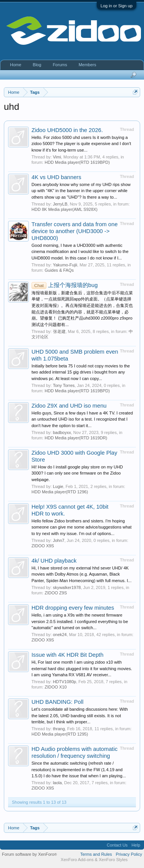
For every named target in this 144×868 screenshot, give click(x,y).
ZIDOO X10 (55, 687)
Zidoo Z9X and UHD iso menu (69, 406)
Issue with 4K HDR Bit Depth (67, 655)
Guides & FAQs (59, 270)
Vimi (57, 157)
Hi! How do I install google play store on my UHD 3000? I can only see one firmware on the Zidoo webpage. (77, 473)
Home (16, 65)
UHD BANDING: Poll (57, 702)
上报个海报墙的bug (65, 285)
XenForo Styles (113, 860)
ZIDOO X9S (43, 546)
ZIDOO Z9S (56, 593)
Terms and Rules (96, 854)
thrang (59, 729)
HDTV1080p (65, 682)
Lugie (58, 486)
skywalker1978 (67, 587)
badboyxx (62, 432)
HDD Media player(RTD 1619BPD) (77, 162)
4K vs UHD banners (56, 177)
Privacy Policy (129, 854)
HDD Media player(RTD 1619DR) (76, 438)
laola (57, 783)
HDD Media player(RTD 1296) (60, 492)
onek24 (60, 635)
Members (88, 65)
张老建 (59, 331)
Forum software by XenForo (29, 854)
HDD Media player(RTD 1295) (60, 734)
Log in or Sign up (117, 6)
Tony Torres (64, 385)
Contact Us (117, 845)
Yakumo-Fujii (65, 265)
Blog (37, 65)
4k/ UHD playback (54, 561)
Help (136, 845)
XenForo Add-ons (77, 860)
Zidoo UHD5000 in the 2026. (67, 130)
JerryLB (60, 204)
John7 (59, 540)
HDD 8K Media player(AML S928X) (65, 209)
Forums (60, 65)
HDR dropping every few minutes (73, 608)
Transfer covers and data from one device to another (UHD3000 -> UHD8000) (74, 231)
